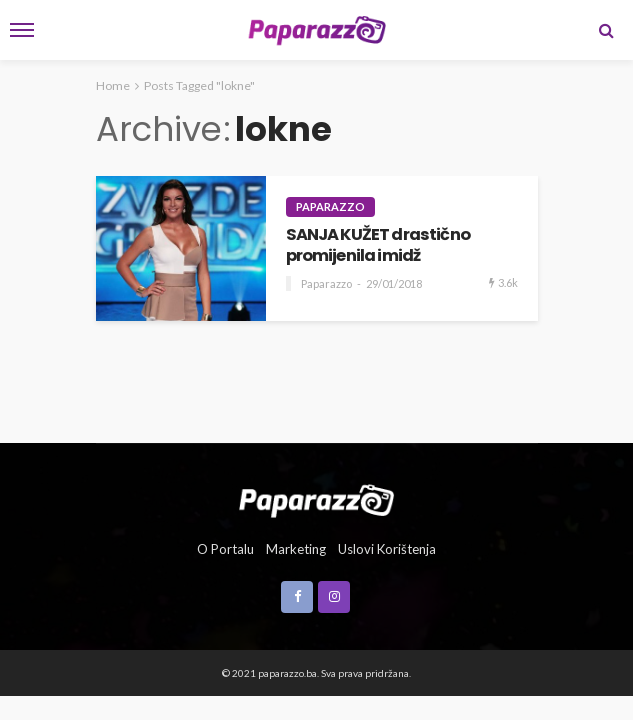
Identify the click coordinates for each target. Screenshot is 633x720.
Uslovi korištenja (387, 549)
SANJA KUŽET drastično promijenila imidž (378, 245)
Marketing (296, 549)
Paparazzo (330, 206)
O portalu (225, 549)
